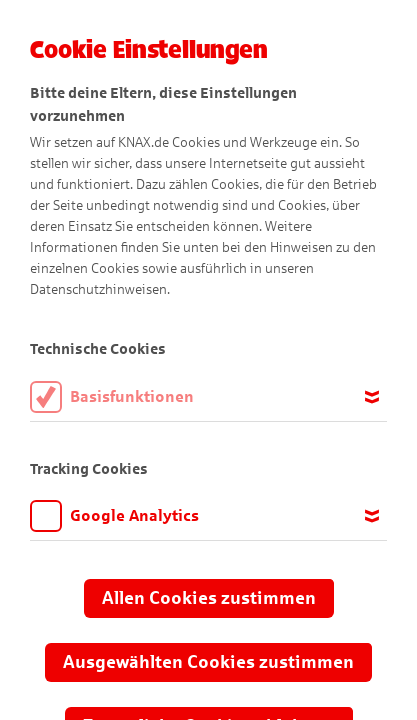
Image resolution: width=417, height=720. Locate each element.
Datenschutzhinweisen (98, 289)
